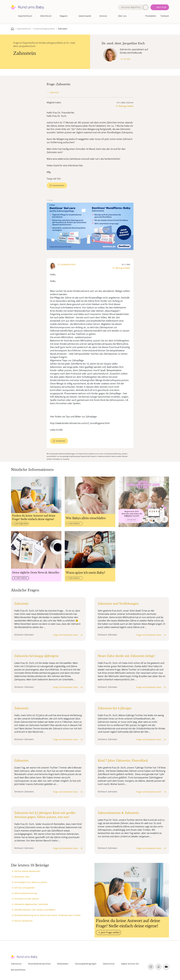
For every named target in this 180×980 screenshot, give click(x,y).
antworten (61, 441)
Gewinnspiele (85, 16)
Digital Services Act (130, 964)
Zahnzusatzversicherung (26, 893)
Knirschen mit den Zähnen (27, 899)
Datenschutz (109, 964)
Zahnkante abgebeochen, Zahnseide (31, 904)
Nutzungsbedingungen (86, 964)
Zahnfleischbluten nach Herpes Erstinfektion (35, 910)
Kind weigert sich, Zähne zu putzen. (31, 882)
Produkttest (151, 16)
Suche (146, 7)
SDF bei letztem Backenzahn (27, 871)
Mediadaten (63, 964)
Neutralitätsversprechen (39, 964)
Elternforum (46, 16)
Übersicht (54, 92)
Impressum (16, 964)
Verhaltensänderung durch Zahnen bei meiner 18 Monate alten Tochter (48, 915)
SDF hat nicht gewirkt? (25, 888)
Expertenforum (25, 16)
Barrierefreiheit (18, 970)
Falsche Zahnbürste (23, 921)
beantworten (59, 185)
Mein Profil (161, 7)
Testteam (165, 16)
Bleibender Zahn (22, 877)
